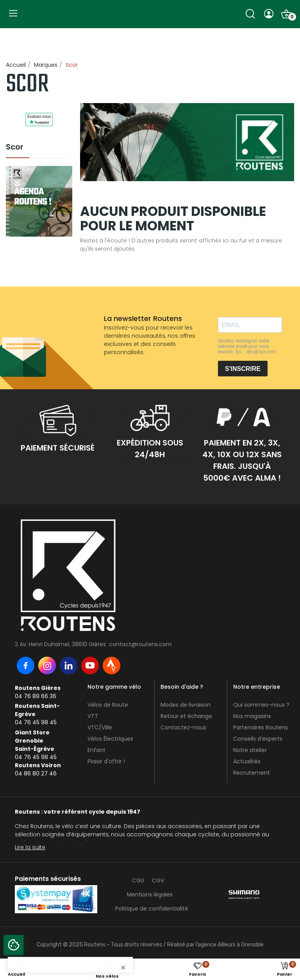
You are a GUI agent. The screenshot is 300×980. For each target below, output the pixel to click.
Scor (15, 148)
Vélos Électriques (110, 739)
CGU (138, 880)
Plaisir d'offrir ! (106, 761)
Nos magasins (252, 716)
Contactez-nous (183, 727)
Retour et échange (186, 716)
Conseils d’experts (258, 739)
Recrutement (252, 773)
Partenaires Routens (261, 727)
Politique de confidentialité (152, 909)
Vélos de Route (108, 705)
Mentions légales (150, 894)
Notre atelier (250, 750)
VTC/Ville (100, 727)
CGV (158, 880)
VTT (93, 716)
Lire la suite (30, 847)
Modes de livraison (186, 705)
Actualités (247, 761)
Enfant (96, 750)
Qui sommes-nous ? (261, 705)
